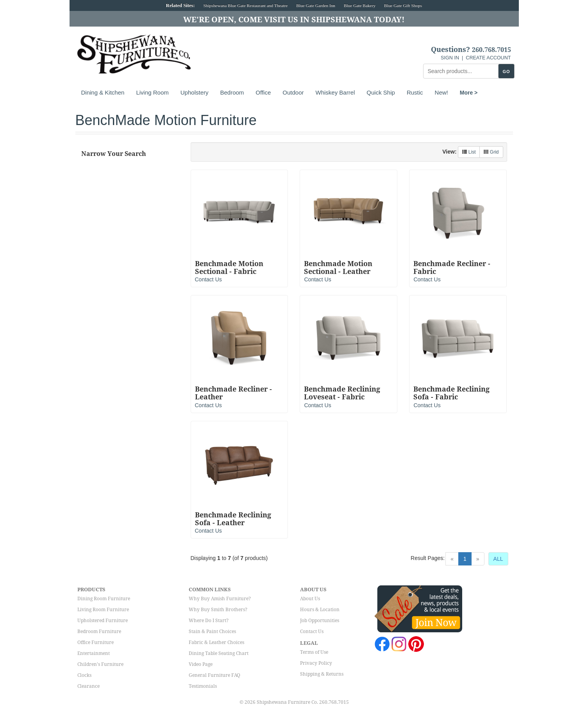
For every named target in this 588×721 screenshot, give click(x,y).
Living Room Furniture (103, 610)
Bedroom (232, 92)
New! (441, 92)
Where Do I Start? (209, 621)
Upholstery (195, 92)
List (469, 152)
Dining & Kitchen (103, 92)
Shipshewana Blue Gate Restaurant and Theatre (246, 5)
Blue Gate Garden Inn (316, 5)
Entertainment (94, 653)
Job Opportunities (320, 621)
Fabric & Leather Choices (216, 642)
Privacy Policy (316, 663)
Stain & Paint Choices (212, 632)
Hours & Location (320, 610)
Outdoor (293, 92)
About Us (310, 599)
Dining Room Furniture (104, 599)
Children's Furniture (100, 664)
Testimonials (203, 686)
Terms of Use (314, 652)
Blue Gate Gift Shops (403, 5)
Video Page (201, 664)
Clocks (84, 675)
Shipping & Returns (322, 674)
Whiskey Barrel (335, 92)
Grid (491, 152)
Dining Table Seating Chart (219, 653)
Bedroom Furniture (99, 632)
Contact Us (208, 279)
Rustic (415, 92)
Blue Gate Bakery (360, 5)
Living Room (152, 92)
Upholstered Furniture (103, 621)
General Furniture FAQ (214, 675)
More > (469, 93)
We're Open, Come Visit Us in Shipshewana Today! (294, 20)
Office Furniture (96, 642)
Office (263, 92)
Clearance (88, 686)
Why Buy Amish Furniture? (220, 599)
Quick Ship (381, 92)
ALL (498, 559)
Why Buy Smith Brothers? (218, 610)
